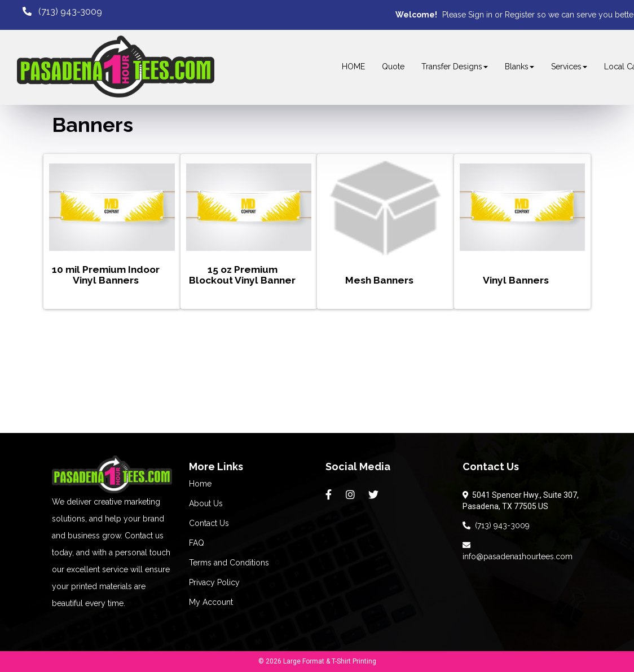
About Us (206, 503)
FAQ (197, 543)
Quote (393, 67)
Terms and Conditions (229, 563)
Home (200, 484)
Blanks (519, 67)
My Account (211, 602)
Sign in (480, 15)
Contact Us (209, 523)
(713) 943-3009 (496, 525)
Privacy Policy (214, 582)
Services (569, 67)
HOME (353, 67)
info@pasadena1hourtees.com (518, 551)
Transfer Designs (455, 67)
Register (520, 15)
